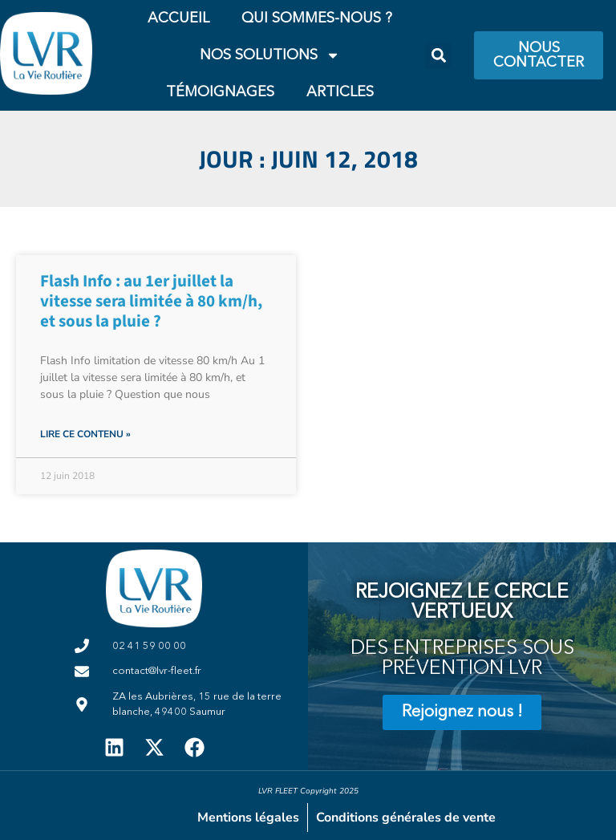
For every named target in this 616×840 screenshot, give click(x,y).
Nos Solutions (270, 55)
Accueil (178, 18)
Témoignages (220, 92)
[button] (438, 56)
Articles (340, 92)
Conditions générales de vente (406, 818)
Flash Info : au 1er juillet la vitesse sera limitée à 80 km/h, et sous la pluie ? (151, 301)
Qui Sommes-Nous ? (317, 18)
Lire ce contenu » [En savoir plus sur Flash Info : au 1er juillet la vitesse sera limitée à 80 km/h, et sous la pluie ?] (85, 434)
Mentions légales (248, 818)
